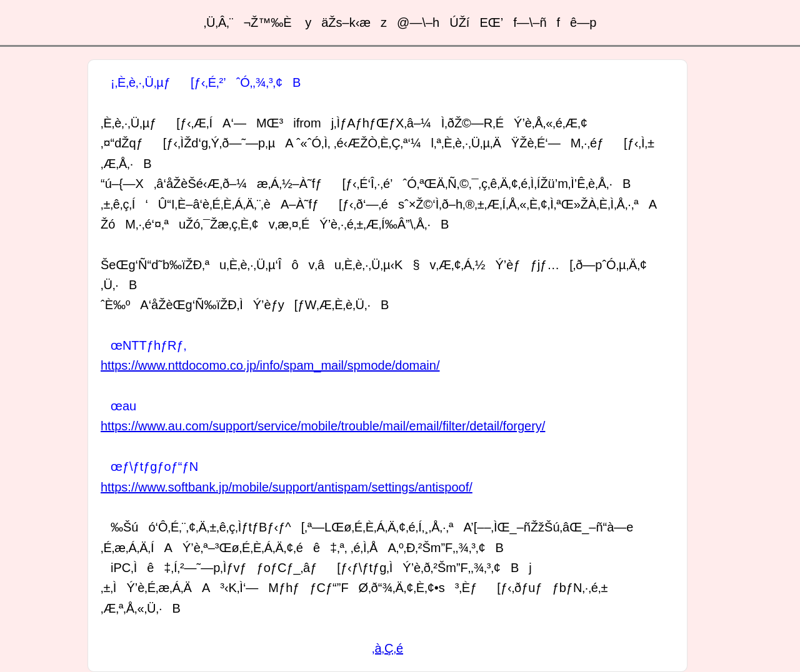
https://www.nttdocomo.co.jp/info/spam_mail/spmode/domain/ (270, 365)
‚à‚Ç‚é (387, 648)
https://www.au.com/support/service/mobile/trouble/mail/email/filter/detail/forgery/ (323, 426)
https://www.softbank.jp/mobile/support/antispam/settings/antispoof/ (287, 487)
